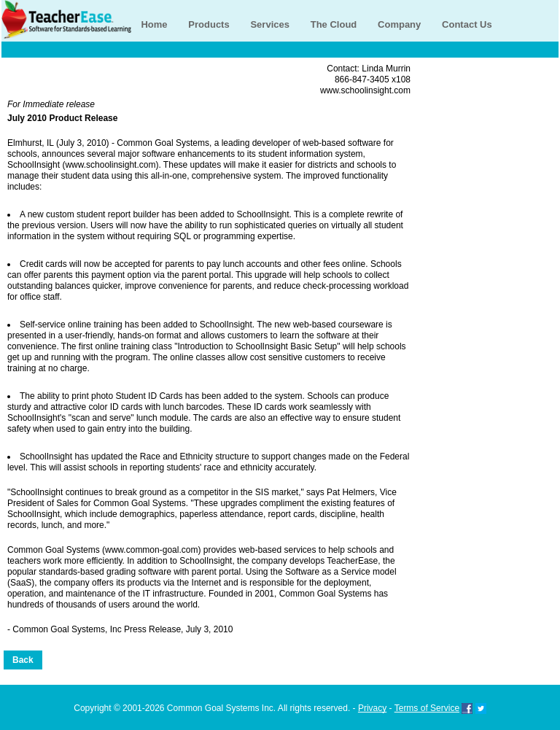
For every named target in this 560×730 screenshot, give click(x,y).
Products (209, 24)
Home (154, 24)
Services (270, 24)
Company (399, 24)
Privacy (372, 708)
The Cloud (334, 24)
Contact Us (467, 24)
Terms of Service (427, 708)
